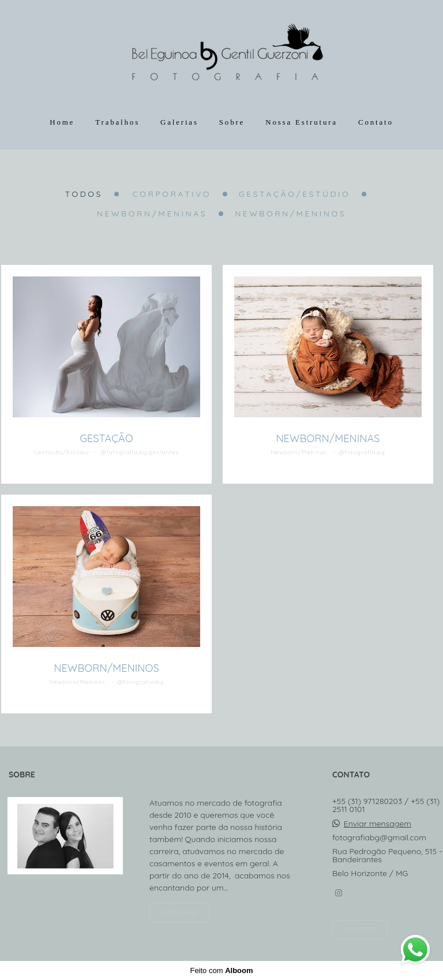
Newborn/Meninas (152, 214)
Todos (84, 194)
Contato (376, 122)
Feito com (221, 970)
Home (62, 122)
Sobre (232, 122)
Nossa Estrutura (301, 122)
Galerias (179, 122)
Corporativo (172, 194)
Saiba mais (179, 912)
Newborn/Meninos (290, 214)
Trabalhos (117, 122)
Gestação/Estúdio (294, 194)
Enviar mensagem (378, 824)
